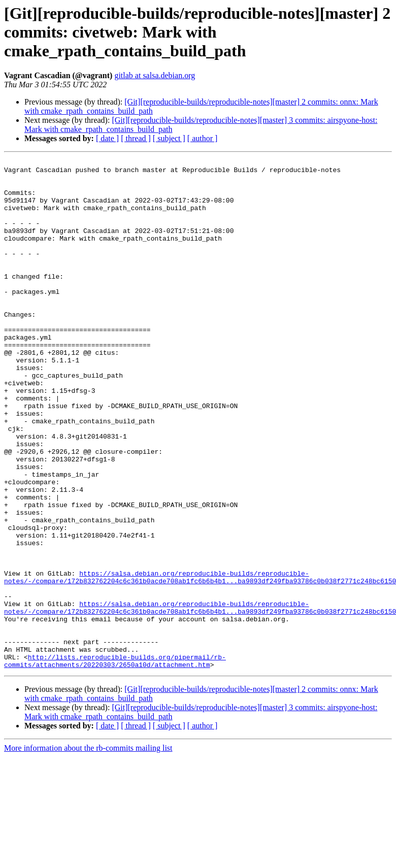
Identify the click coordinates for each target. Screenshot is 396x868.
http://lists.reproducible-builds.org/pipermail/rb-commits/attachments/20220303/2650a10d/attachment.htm (115, 762)
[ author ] (203, 138)
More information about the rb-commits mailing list (88, 850)
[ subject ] (169, 138)
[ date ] (107, 138)
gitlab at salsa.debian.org (155, 75)
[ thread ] (136, 138)
